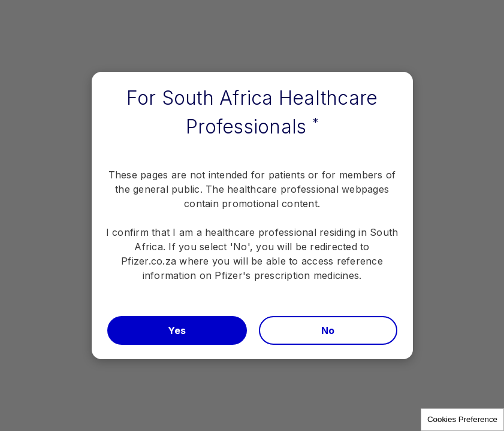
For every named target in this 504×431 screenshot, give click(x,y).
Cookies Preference (462, 419)
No (328, 330)
